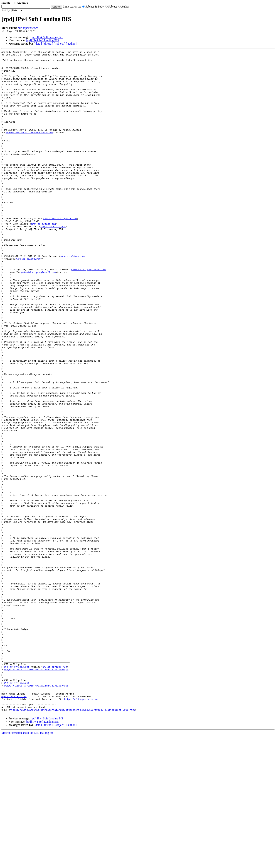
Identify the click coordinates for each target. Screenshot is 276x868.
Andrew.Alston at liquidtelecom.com (29, 149)
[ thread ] (48, 44)
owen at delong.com (43, 259)
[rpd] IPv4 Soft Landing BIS (47, 37)
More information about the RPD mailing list (27, 865)
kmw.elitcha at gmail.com (60, 252)
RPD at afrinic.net (17, 790)
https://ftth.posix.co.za (81, 829)
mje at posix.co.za (28, 28)
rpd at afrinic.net (53, 262)
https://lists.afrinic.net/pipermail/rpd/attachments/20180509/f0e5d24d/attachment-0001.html (73, 842)
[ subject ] (60, 44)
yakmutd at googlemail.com (89, 313)
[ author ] (71, 44)
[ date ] (38, 44)
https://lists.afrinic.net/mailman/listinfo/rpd (36, 794)
